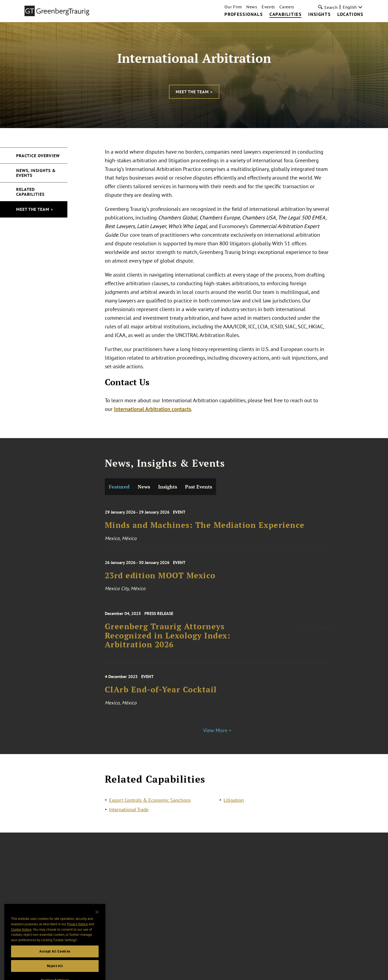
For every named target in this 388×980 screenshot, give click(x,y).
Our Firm (233, 7)
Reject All (55, 972)
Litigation (234, 801)
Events (268, 7)
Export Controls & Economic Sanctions (150, 801)
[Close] (97, 918)
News (252, 7)
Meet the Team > (194, 92)
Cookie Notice (21, 935)
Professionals (244, 15)
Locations (350, 15)
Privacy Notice (77, 930)
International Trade (129, 811)
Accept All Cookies (55, 957)
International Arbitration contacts (153, 409)
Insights (319, 15)
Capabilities (285, 15)
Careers (287, 7)
